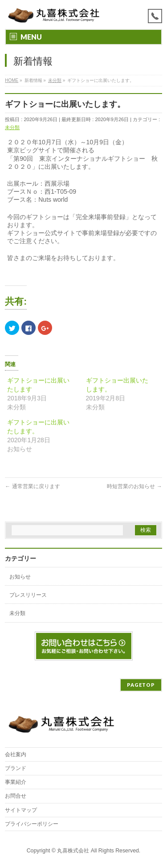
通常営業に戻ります (32, 486)
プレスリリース (28, 595)
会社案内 (16, 754)
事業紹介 (16, 782)
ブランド (16, 768)
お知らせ (20, 577)
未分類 (12, 127)
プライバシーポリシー (32, 824)
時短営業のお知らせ (134, 486)
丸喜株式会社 (73, 851)
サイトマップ (21, 810)
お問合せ (16, 796)
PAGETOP (141, 685)
